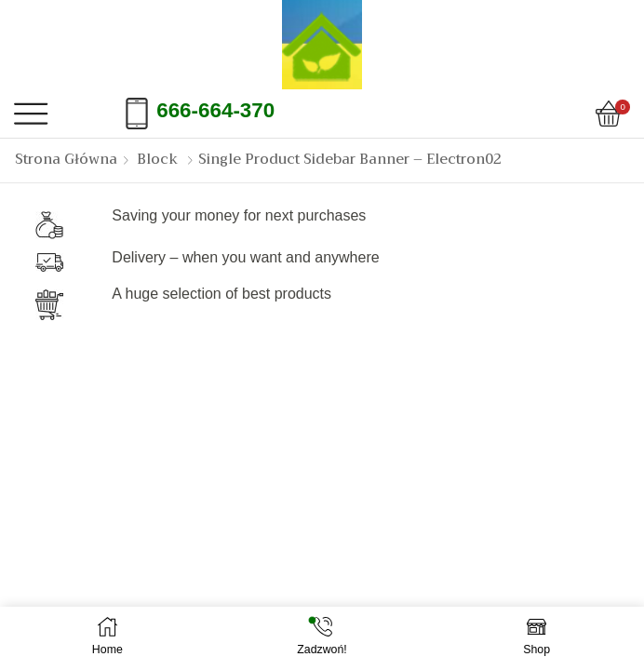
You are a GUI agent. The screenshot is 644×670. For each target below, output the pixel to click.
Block (157, 160)
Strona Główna (66, 160)
